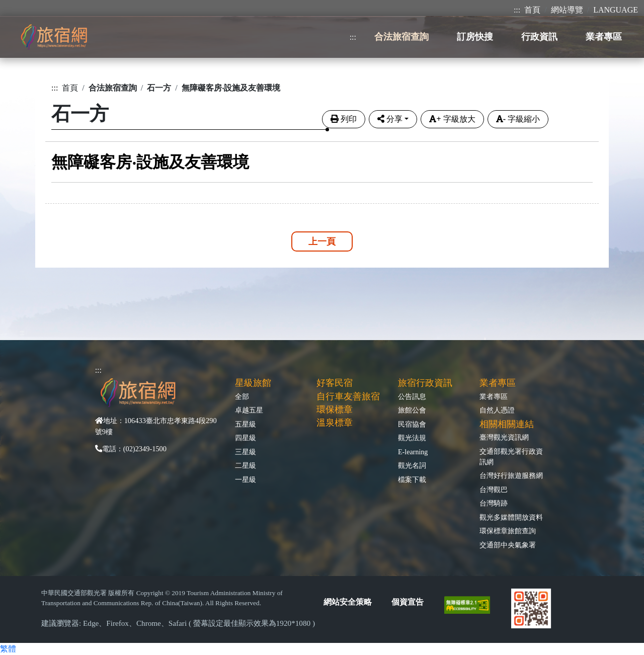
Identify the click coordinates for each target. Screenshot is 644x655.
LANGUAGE (616, 10)
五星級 (246, 424)
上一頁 (322, 241)
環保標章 (335, 410)
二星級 (246, 465)
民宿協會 (412, 424)
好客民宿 (335, 383)
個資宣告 (408, 602)
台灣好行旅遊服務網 (511, 475)
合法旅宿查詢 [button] (401, 37)
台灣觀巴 (494, 489)
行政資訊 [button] (539, 37)
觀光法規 (412, 438)
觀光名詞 (412, 465)
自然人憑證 (497, 410)
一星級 (246, 479)
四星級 (246, 438)
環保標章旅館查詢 (508, 531)
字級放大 (452, 119)
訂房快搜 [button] (475, 37)
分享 (390, 119)
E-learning (413, 452)
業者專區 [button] (604, 37)
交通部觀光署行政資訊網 (511, 457)
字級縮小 (518, 119)
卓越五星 (249, 410)
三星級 (246, 452)
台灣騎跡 (494, 503)
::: (517, 10)
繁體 (8, 649)
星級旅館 (253, 383)
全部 (242, 396)
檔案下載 (412, 479)
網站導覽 (567, 10)
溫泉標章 (335, 423)
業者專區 (494, 396)
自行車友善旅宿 (348, 396)
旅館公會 (412, 410)
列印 (344, 119)
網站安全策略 (348, 602)
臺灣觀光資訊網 (504, 437)
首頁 (532, 10)
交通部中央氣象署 (508, 545)
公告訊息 (412, 396)
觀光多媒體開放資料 (511, 517)
